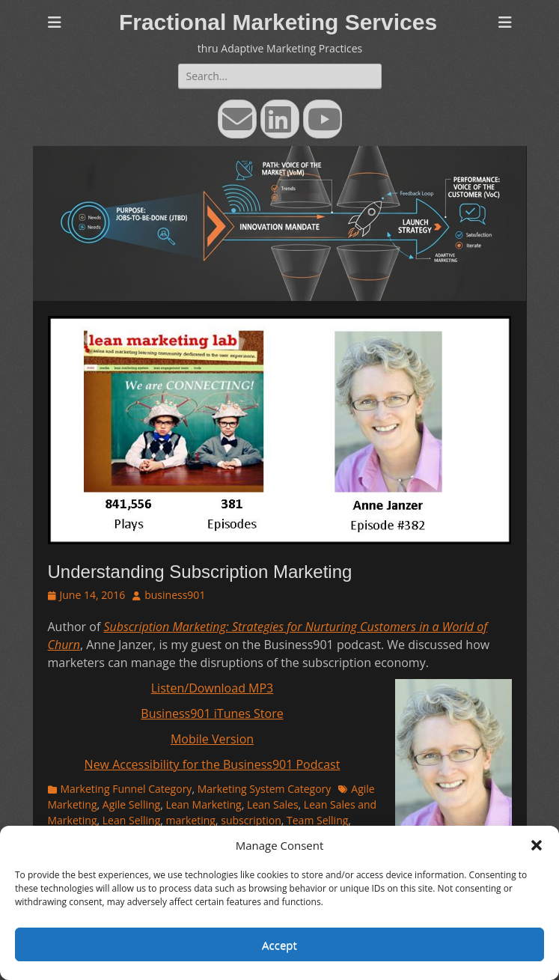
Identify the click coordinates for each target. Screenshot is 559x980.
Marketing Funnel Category (126, 789)
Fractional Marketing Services (278, 22)
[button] (537, 845)
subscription (251, 820)
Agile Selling (131, 804)
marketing (191, 820)
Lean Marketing (203, 804)
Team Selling (317, 820)
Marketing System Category (265, 789)
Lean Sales (273, 804)
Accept (279, 945)
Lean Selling (132, 820)
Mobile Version (212, 739)
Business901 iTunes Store (212, 713)
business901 (175, 595)
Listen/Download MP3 (213, 688)
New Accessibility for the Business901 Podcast (213, 764)
